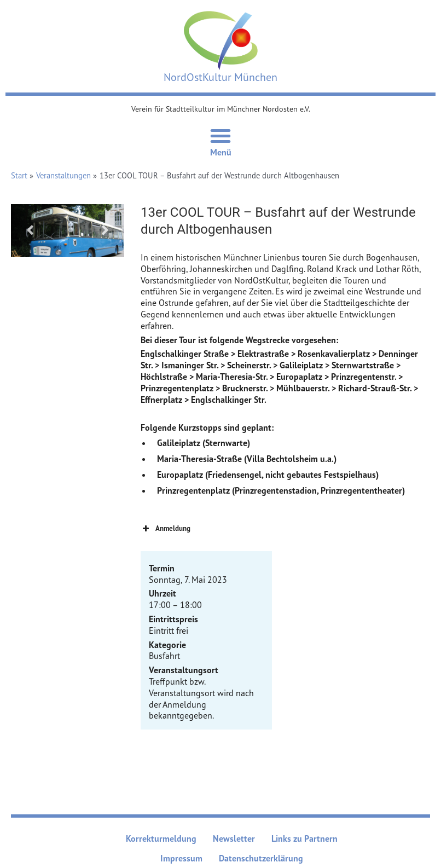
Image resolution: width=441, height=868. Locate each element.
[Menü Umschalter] (220, 136)
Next (105, 230)
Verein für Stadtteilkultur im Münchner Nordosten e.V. (221, 109)
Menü (221, 152)
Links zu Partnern (304, 838)
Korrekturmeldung (161, 838)
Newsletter (234, 838)
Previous (30, 230)
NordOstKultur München (220, 77)
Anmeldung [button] (166, 529)
